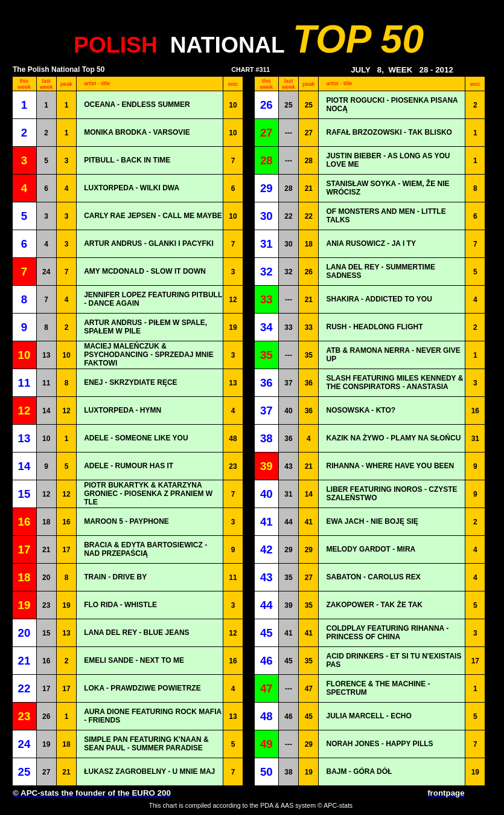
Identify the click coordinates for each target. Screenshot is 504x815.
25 (288, 105)
